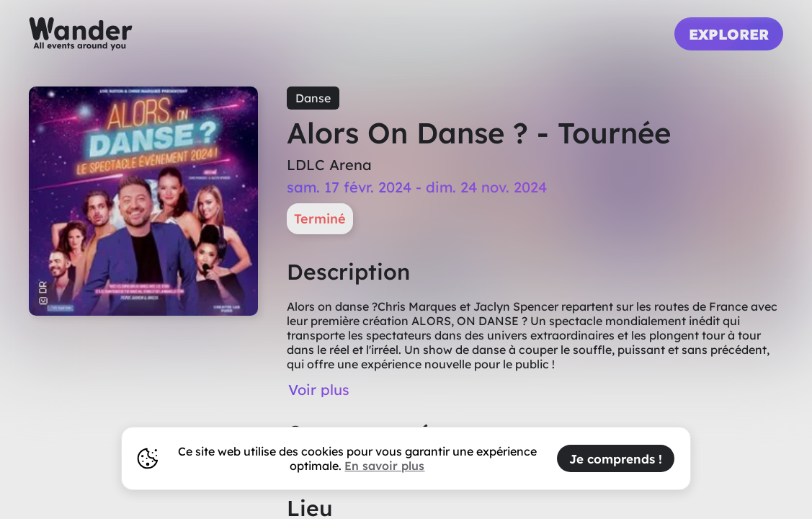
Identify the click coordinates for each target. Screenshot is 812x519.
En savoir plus (384, 466)
